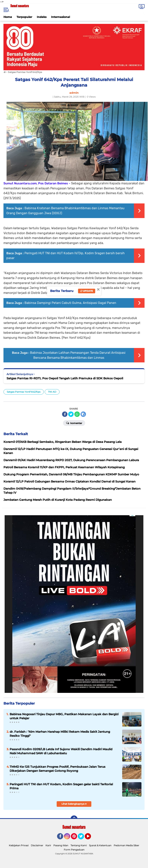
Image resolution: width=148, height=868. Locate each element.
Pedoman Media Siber (126, 845)
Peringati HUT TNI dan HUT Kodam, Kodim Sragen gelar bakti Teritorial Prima (61, 786)
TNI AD (52, 392)
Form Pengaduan (74, 850)
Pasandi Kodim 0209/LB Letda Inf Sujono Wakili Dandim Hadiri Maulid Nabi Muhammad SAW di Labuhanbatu (61, 751)
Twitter (83, 838)
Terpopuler (24, 17)
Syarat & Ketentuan (100, 845)
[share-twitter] (71, 414)
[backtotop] (74, 819)
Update (87, 291)
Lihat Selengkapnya (74, 804)
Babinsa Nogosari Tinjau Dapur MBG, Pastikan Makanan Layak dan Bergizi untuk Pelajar (64, 716)
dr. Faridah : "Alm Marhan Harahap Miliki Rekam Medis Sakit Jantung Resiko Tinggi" (60, 734)
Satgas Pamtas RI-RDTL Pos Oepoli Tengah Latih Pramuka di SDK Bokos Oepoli (65, 378)
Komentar (74, 423)
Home (8, 17)
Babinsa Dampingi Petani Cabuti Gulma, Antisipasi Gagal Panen (70, 303)
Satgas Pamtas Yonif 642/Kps (24, 392)
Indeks (42, 17)
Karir (48, 845)
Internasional (61, 17)
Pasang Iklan (61, 845)
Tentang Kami (79, 845)
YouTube (91, 838)
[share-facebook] (65, 414)
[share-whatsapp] (77, 414)
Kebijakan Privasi (19, 845)
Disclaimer (37, 845)
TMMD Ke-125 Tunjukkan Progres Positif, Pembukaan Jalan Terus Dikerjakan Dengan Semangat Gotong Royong (58, 769)
